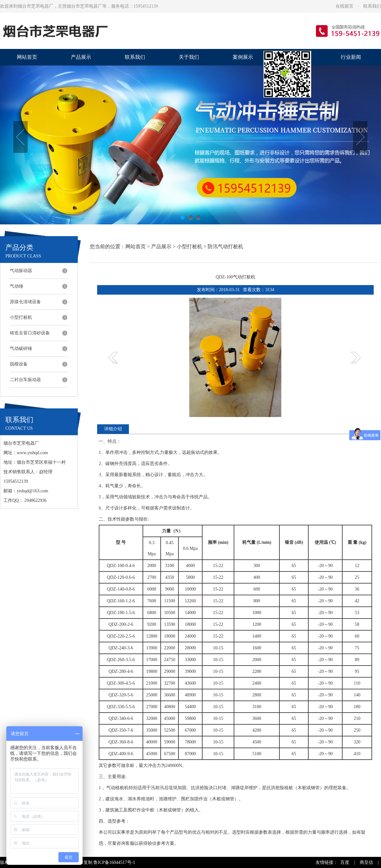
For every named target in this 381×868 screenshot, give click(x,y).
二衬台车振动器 (25, 380)
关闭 (287, 102)
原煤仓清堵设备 (25, 302)
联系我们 (372, 6)
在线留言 (344, 6)
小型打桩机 (21, 317)
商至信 (366, 862)
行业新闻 (351, 57)
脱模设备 (19, 364)
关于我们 (189, 57)
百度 (345, 862)
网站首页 (27, 57)
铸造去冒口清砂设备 (30, 333)
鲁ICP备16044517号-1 (114, 862)
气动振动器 (21, 271)
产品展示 (81, 57)
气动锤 (17, 286)
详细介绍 (113, 429)
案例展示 (243, 57)
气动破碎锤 (21, 349)
